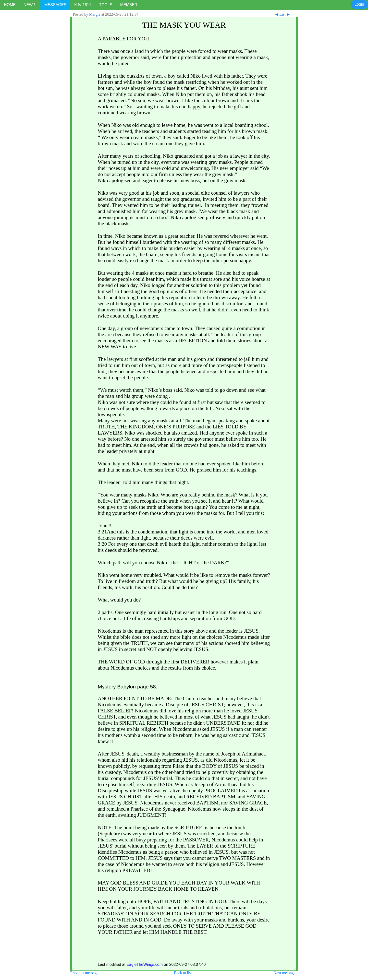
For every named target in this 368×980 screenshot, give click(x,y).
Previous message (84, 973)
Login (359, 4)
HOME (10, 5)
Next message (284, 973)
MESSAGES (55, 5)
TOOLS (106, 5)
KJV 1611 (83, 5)
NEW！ (30, 5)
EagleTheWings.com (145, 964)
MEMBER (129, 5)
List (282, 14)
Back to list (183, 973)
